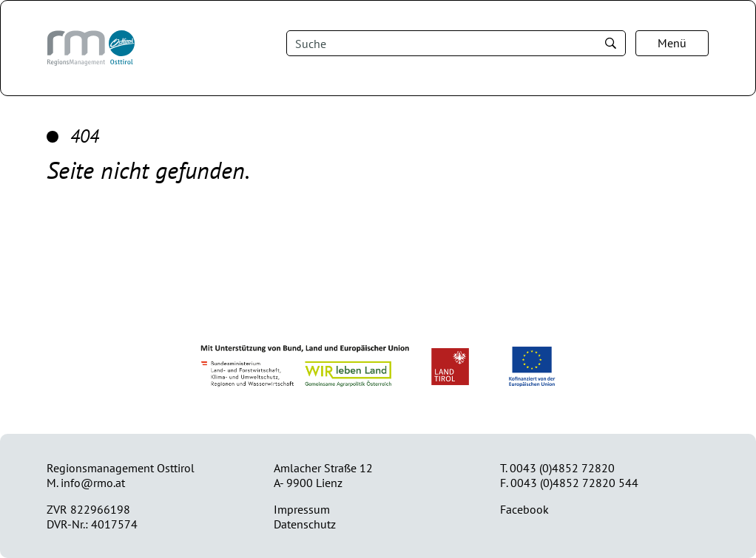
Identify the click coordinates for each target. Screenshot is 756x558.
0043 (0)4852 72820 (562, 468)
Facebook (524, 509)
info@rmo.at (93, 483)
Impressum (302, 509)
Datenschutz (305, 524)
